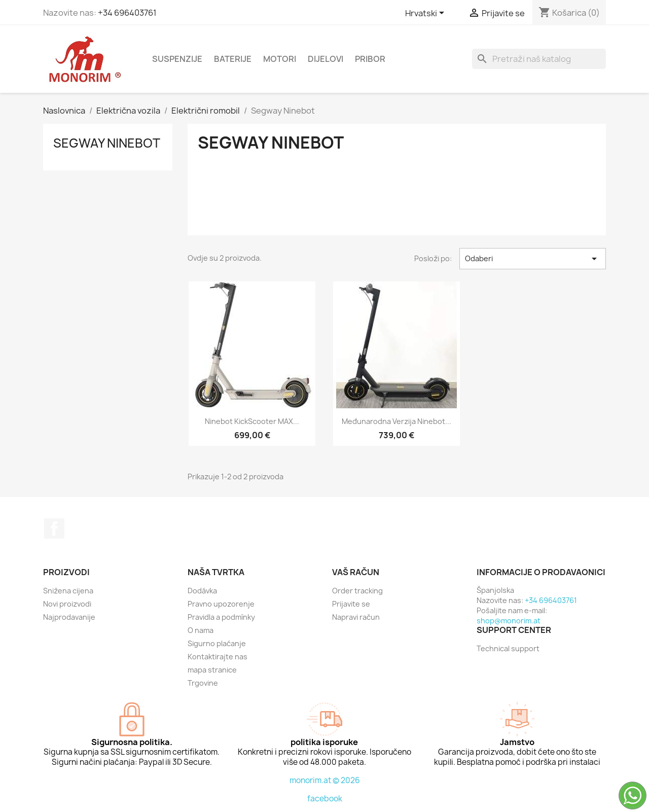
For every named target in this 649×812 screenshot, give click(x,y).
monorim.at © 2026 (325, 780)
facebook (325, 799)
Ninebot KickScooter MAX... (252, 421)
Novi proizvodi (67, 604)
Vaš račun (356, 572)
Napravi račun (356, 617)
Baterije (233, 59)
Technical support (508, 648)
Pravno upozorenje (221, 604)
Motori (280, 59)
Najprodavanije (69, 617)
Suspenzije (177, 59)
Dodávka (202, 591)
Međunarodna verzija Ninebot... (396, 421)
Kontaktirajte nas (218, 657)
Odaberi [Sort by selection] (533, 259)
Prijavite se (351, 604)
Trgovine (203, 683)
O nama (201, 630)
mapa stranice (212, 670)
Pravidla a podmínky (221, 617)
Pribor (370, 59)
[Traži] (539, 59)
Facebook (54, 528)
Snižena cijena (68, 591)
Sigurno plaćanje (217, 643)
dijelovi (326, 59)
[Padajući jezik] (426, 14)
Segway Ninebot (107, 143)
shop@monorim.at (509, 621)
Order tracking (357, 591)
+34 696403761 (127, 13)
